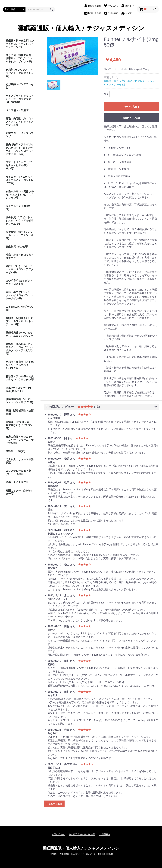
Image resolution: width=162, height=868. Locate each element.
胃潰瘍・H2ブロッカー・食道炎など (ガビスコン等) (20, 425)
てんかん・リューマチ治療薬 (20, 461)
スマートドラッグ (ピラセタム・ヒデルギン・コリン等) (20, 165)
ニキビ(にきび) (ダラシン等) (20, 308)
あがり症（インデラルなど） (20, 86)
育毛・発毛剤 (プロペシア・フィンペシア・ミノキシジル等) (20, 122)
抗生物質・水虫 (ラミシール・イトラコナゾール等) (20, 235)
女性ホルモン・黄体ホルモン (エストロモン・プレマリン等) (20, 195)
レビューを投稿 (54, 804)
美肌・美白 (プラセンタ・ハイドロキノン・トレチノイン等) (20, 295)
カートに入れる (131, 107)
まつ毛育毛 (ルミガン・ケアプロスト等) (19, 282)
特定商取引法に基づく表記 (82, 834)
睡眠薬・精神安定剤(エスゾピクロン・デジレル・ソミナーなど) (20, 44)
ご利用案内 (105, 834)
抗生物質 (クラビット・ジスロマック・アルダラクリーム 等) (20, 221)
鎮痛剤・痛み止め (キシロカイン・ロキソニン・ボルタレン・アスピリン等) (20, 349)
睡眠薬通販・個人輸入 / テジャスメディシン (81, 28)
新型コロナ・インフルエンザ (20, 135)
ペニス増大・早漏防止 (18, 110)
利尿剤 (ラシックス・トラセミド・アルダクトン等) (20, 73)
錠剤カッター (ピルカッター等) (19, 492)
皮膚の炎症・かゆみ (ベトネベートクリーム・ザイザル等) (20, 440)
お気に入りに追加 (131, 118)
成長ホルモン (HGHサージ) (19, 208)
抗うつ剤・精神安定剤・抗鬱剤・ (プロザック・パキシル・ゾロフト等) (20, 58)
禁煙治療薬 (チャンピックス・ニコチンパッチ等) (20, 334)
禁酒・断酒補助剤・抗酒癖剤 (20, 412)
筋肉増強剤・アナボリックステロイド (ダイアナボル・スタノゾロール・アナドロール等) (20, 149)
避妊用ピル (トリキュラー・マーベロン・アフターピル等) (20, 269)
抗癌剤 (9, 451)
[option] (72, 56)
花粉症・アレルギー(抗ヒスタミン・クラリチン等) (20, 378)
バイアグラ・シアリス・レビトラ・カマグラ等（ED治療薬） (20, 99)
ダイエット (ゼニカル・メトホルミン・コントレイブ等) (20, 180)
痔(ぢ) (22, 451)
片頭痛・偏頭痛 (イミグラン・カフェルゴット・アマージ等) (20, 321)
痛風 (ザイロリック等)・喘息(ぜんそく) (20, 389)
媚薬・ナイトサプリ (17, 482)
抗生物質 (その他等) (17, 247)
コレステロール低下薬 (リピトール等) (18, 472)
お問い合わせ (58, 834)
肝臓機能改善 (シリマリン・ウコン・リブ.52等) (19, 401)
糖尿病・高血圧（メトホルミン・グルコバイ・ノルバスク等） (20, 365)
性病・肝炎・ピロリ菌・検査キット (20, 256)
